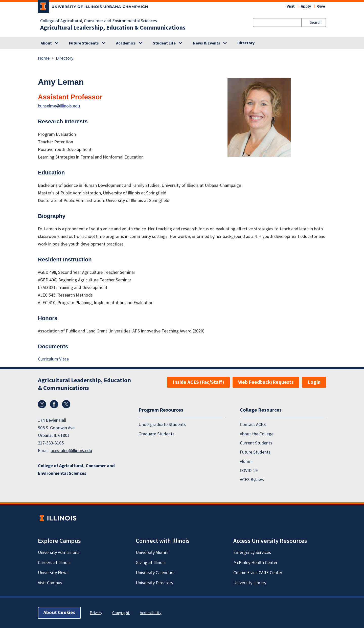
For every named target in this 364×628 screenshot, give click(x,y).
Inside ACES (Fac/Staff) (198, 382)
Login (314, 382)
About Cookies (59, 613)
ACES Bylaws (252, 480)
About (46, 43)
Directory (246, 43)
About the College (257, 434)
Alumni (246, 462)
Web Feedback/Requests (266, 382)
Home (44, 58)
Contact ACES (253, 425)
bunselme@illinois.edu (59, 106)
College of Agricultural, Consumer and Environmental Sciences (99, 21)
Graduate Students (156, 434)
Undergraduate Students (162, 425)
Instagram (42, 404)
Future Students (84, 43)
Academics (126, 43)
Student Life (164, 43)
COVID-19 (249, 471)
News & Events (207, 43)
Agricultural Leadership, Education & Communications (113, 28)
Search (316, 23)
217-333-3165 (51, 443)
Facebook (54, 404)
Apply (306, 6)
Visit (291, 6)
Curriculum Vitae (53, 359)
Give (321, 6)
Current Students (256, 443)
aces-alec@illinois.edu (71, 451)
